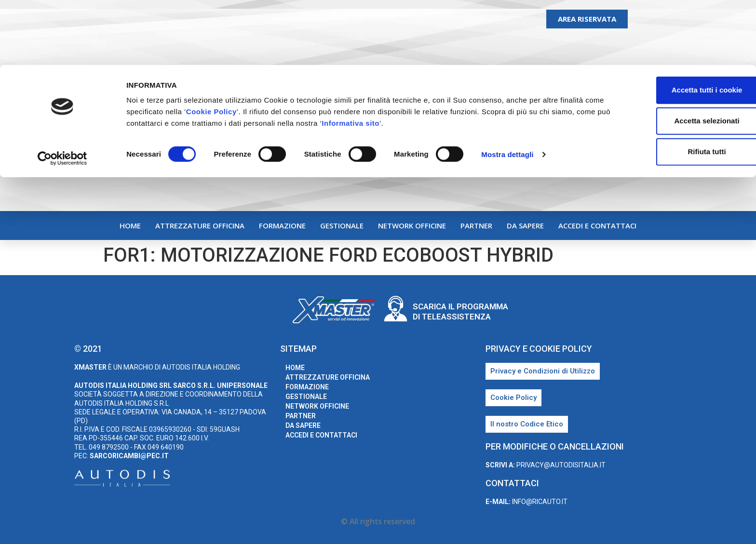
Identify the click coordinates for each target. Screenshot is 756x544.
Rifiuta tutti (675, 86)
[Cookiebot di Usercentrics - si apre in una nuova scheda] (62, 93)
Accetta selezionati (675, 56)
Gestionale (342, 226)
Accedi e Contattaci (597, 226)
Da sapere (525, 226)
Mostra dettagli (507, 89)
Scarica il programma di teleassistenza (460, 311)
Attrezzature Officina (200, 226)
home (130, 226)
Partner (476, 226)
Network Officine (412, 226)
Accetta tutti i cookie (676, 25)
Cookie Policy (232, 46)
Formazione (282, 226)
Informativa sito (412, 58)
